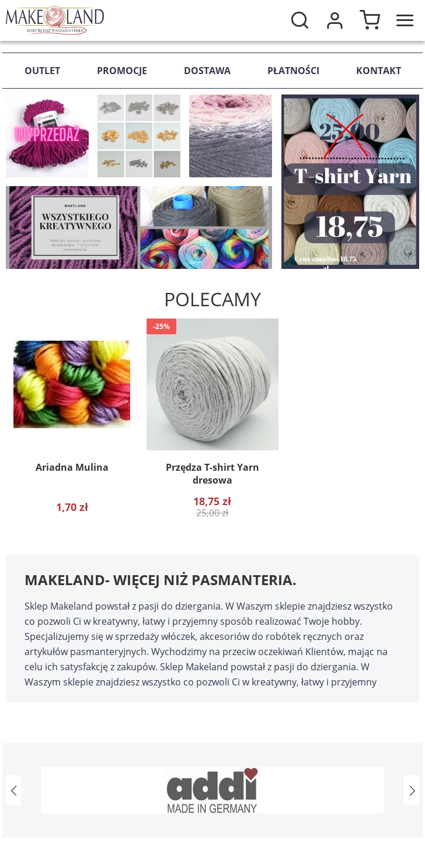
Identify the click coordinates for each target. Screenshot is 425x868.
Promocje (122, 71)
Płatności (293, 71)
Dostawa (207, 71)
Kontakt (379, 71)
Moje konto (335, 20)
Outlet (42, 71)
